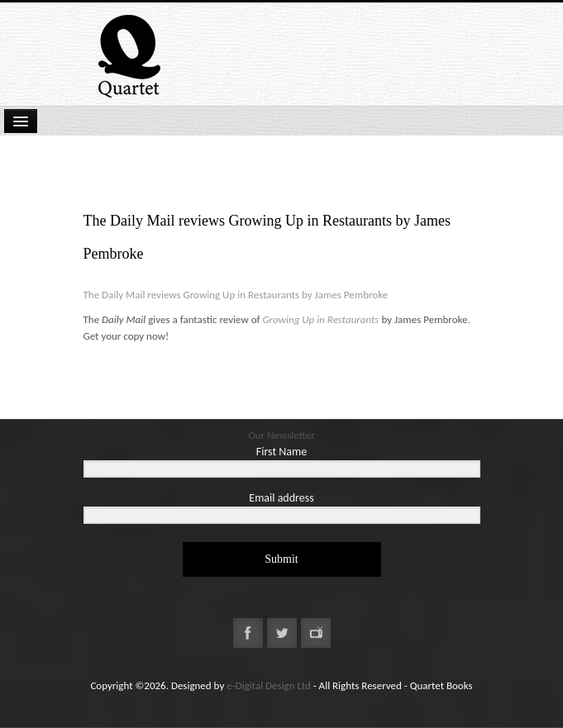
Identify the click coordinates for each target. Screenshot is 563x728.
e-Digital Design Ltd (269, 685)
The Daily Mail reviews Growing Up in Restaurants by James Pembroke (237, 295)
